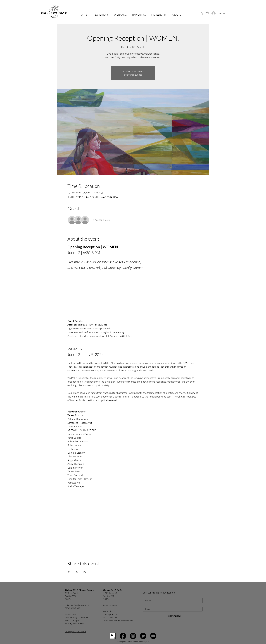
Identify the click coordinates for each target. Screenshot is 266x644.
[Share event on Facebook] (69, 572)
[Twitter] (143, 636)
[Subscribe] (174, 616)
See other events (133, 75)
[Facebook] (123, 636)
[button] (120, 13)
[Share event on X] (77, 572)
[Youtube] (153, 636)
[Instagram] (133, 636)
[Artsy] (113, 636)
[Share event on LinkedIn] (84, 572)
